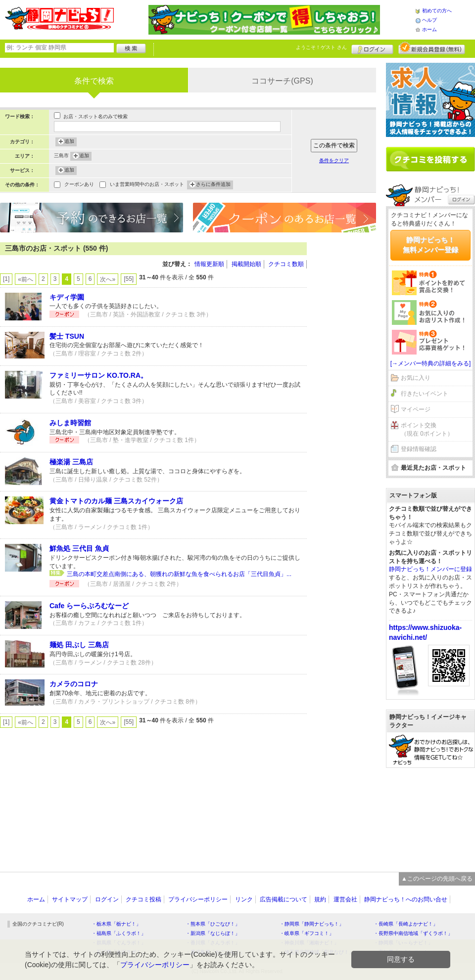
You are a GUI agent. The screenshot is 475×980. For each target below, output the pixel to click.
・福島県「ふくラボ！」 (119, 933)
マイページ (416, 409)
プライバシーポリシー (198, 899)
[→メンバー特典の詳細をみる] (431, 363)
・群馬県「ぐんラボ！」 (119, 943)
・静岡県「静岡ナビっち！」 (312, 924)
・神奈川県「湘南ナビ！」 (309, 943)
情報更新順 (209, 264)
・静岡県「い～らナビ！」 (403, 943)
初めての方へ (437, 11)
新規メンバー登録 (432, 48)
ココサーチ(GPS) (282, 81)
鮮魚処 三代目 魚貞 (79, 548)
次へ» (108, 279)
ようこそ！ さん (321, 47)
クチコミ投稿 (143, 899)
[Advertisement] (346, 272)
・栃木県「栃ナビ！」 (116, 924)
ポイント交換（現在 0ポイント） (427, 429)
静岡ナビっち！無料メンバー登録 (430, 245)
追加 (69, 142)
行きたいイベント (425, 394)
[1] (6, 279)
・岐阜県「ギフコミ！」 (307, 933)
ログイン (372, 48)
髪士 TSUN (67, 336)
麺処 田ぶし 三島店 (79, 645)
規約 (320, 899)
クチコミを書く (430, 159)
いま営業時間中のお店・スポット (147, 185)
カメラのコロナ (74, 684)
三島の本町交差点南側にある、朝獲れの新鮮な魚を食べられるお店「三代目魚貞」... (179, 574)
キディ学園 (67, 297)
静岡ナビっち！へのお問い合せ (406, 899)
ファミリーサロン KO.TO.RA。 (98, 375)
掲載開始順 (246, 264)
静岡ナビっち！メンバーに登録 (430, 569)
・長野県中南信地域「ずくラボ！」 (413, 933)
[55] (129, 279)
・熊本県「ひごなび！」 (213, 924)
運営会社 (345, 899)
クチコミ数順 (286, 264)
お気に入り (416, 378)
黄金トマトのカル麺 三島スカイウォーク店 (116, 501)
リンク (244, 899)
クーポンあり (79, 185)
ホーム (429, 29)
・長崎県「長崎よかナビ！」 (406, 924)
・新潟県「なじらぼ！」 (213, 933)
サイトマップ (70, 899)
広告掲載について (284, 899)
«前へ (25, 279)
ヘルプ (429, 20)
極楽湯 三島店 (71, 462)
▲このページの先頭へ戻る (437, 879)
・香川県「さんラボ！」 (213, 943)
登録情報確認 (419, 449)
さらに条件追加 (213, 185)
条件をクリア (334, 160)
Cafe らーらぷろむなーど (89, 606)
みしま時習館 (70, 423)
